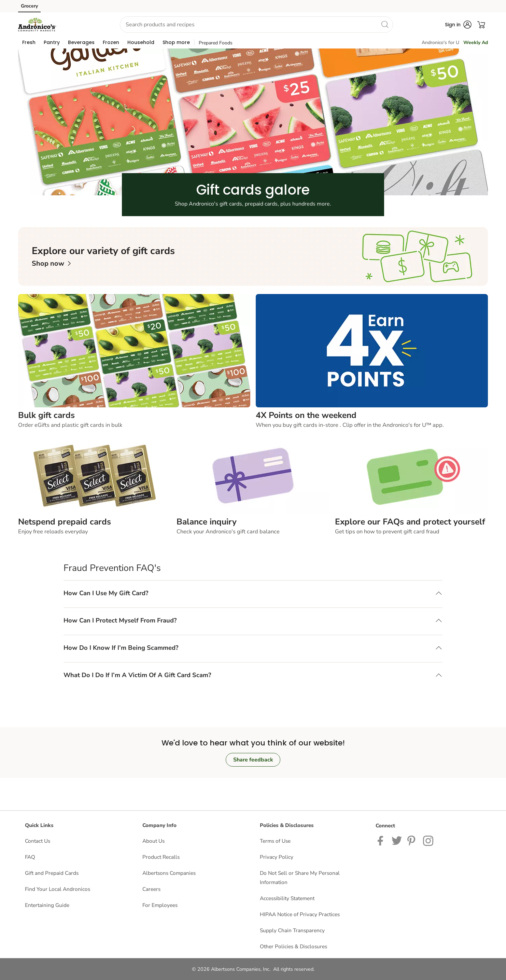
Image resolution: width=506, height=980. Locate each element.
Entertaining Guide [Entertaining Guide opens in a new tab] (47, 905)
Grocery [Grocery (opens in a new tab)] (29, 6)
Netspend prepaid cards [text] (65, 522)
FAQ (30, 857)
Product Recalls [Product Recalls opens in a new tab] (161, 857)
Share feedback (253, 760)
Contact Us (38, 841)
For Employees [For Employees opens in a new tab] (160, 905)
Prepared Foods (216, 43)
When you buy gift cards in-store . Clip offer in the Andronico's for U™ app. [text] (350, 425)
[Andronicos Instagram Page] (429, 840)
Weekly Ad (476, 43)
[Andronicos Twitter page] (397, 840)
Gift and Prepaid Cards (52, 873)
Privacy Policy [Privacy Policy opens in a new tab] (277, 857)
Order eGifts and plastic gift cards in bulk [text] (70, 425)
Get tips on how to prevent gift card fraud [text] (387, 531)
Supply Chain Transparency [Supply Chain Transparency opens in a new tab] (292, 930)
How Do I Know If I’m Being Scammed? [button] (121, 648)
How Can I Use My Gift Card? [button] (106, 593)
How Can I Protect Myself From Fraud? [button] (120, 620)
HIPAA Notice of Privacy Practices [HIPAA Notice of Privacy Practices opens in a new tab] (300, 914)
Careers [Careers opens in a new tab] (151, 889)
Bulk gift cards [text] (46, 415)
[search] (385, 24)
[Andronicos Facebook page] (382, 840)
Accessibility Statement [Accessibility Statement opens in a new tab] (287, 898)
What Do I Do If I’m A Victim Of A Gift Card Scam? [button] (137, 675)
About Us (153, 841)
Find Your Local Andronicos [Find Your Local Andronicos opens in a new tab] (58, 889)
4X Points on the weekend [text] (306, 415)
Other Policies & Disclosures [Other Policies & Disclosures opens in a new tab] (293, 946)
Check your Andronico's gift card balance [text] (228, 531)
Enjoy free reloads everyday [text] (53, 531)
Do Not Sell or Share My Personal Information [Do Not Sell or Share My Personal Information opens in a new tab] (300, 878)
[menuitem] (29, 42)
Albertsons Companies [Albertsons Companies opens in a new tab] (169, 873)
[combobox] (256, 25)
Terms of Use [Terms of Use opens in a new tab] (275, 841)
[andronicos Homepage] (37, 25)
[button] (85, 25)
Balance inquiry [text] (207, 522)
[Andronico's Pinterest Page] (412, 840)
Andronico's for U (440, 43)
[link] (51, 264)
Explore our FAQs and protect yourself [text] (410, 522)
